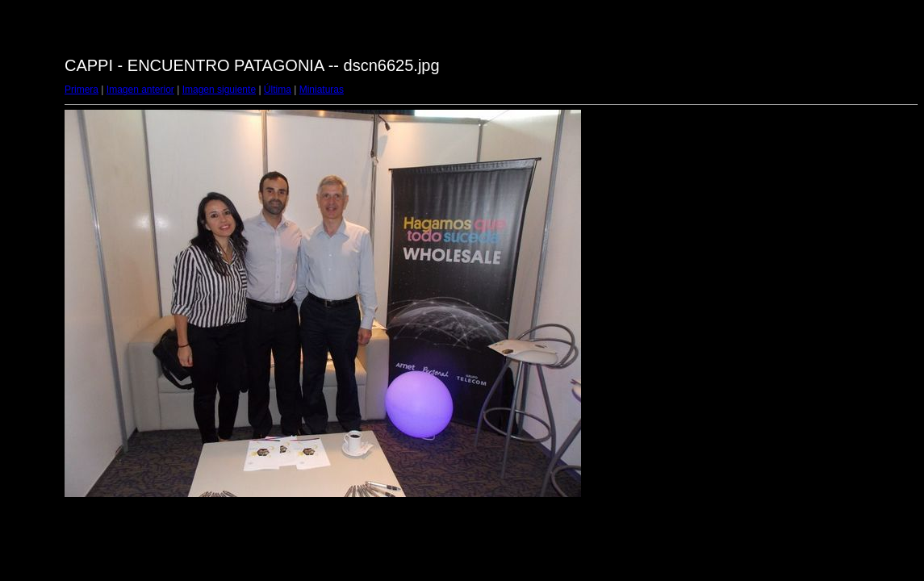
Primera (82, 90)
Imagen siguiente (219, 90)
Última (278, 90)
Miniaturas (322, 90)
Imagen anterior (140, 90)
